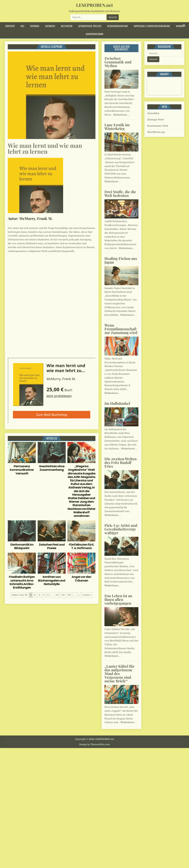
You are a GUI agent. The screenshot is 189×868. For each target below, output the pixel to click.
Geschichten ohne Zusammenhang (52, 468)
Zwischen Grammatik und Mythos (118, 62)
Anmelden (153, 113)
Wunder (180, 26)
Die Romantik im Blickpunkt (22, 546)
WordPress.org (156, 132)
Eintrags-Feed (155, 120)
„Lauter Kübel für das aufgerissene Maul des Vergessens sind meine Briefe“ (119, 673)
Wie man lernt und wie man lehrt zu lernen (45, 148)
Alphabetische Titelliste (90, 26)
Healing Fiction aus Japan (121, 260)
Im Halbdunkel (117, 403)
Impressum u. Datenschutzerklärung (152, 26)
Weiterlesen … (121, 115)
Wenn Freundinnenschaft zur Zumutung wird (121, 329)
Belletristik (67, 26)
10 (57, 595)
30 (69, 595)
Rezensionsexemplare (118, 26)
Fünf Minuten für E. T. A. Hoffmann (81, 546)
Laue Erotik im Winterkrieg (117, 127)
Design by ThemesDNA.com (94, 745)
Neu (22, 26)
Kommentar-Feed (158, 126)
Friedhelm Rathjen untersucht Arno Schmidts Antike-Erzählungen (22, 582)
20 (63, 595)
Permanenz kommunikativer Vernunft (22, 470)
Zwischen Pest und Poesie (52, 546)
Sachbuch (50, 26)
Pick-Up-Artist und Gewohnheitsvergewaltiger (121, 529)
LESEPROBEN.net (94, 5)
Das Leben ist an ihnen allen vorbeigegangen (118, 599)
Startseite (10, 26)
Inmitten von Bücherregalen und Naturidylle (52, 580)
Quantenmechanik (94, 34)
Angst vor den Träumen (81, 579)
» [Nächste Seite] (79, 595)
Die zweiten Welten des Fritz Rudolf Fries (121, 462)
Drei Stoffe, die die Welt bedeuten (120, 193)
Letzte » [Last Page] (87, 595)
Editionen (35, 26)
